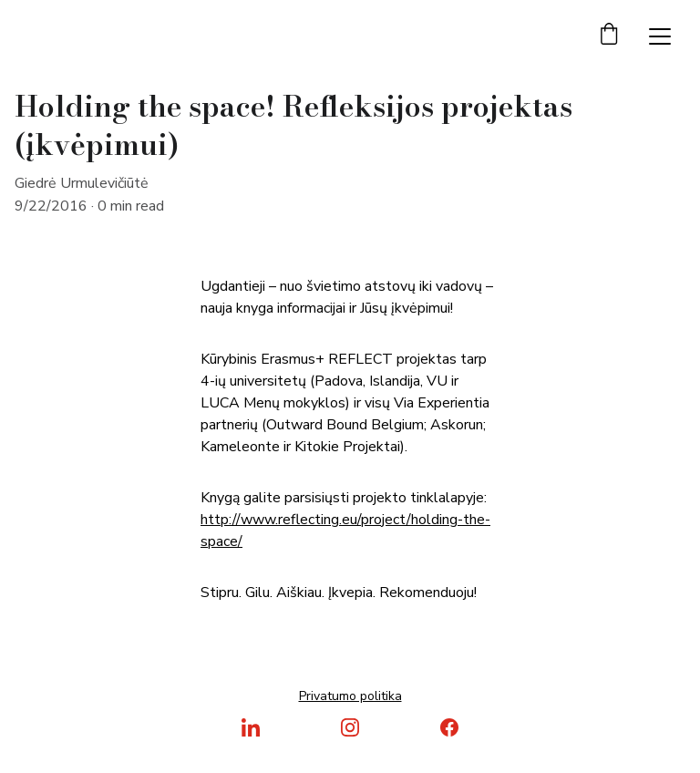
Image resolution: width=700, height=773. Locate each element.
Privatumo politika (350, 696)
